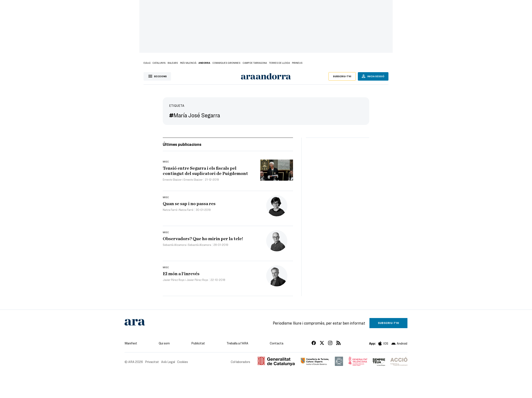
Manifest (131, 343)
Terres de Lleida (279, 63)
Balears (173, 63)
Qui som (164, 343)
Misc (166, 161)
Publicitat (198, 343)
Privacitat (152, 362)
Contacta (277, 343)
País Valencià (188, 63)
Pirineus (297, 63)
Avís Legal (168, 362)
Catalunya (159, 63)
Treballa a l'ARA (237, 343)
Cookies (183, 362)
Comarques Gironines (226, 63)
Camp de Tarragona (255, 63)
